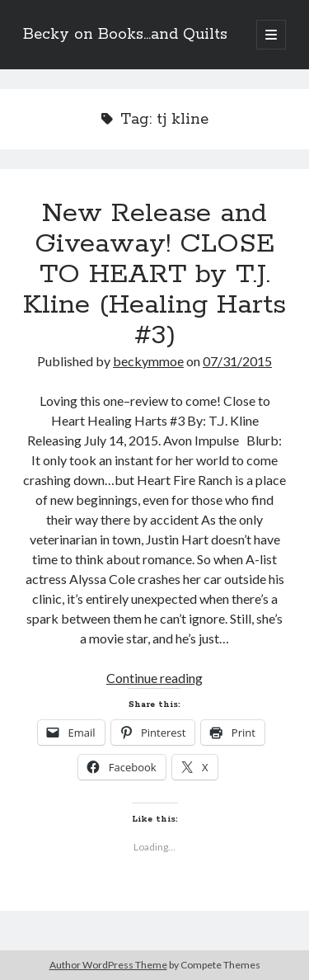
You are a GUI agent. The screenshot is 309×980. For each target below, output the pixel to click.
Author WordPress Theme (108, 965)
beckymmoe (148, 361)
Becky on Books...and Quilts (125, 35)
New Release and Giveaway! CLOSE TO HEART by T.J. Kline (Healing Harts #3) (154, 275)
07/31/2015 (237, 361)
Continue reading (154, 678)
